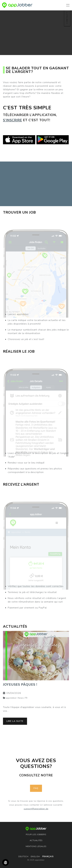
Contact (67, 18)
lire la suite (15, 721)
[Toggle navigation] (68, 5)
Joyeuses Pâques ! (20, 685)
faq (36, 788)
